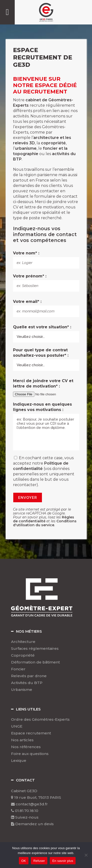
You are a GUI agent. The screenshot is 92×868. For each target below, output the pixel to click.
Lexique (19, 761)
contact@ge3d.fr (29, 804)
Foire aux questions (30, 754)
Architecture (23, 642)
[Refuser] (86, 855)
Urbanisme (22, 690)
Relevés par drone (29, 676)
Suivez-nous (25, 817)
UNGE (17, 726)
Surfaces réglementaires (35, 649)
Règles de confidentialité (44, 519)
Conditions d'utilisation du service (45, 523)
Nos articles (22, 740)
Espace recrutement (31, 733)
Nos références (26, 747)
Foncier (18, 669)
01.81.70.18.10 (25, 811)
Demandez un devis (32, 824)
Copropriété (23, 655)
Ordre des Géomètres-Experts (40, 720)
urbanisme (26, 148)
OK (24, 861)
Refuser (39, 861)
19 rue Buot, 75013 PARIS (36, 797)
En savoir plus (63, 861)
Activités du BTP (27, 683)
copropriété (53, 143)
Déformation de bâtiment (35, 662)
